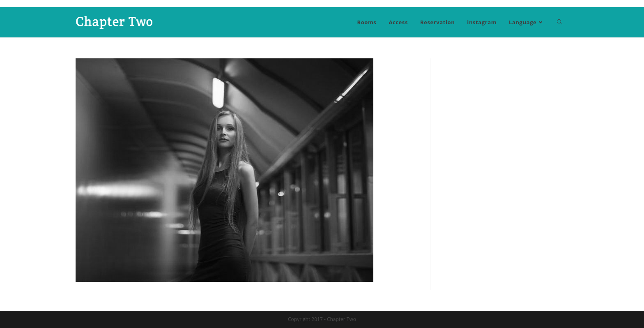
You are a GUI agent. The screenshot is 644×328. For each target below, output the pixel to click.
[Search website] (560, 22)
